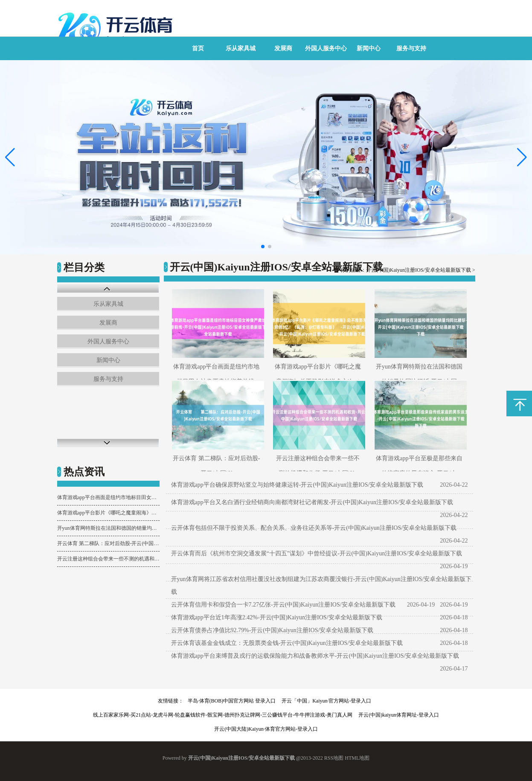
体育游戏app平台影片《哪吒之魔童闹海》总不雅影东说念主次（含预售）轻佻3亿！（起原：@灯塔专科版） (108, 513)
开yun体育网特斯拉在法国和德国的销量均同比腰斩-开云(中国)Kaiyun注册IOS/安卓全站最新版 (108, 528)
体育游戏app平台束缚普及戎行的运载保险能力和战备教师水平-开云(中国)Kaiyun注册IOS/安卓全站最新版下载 (315, 656)
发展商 (283, 48)
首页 (198, 48)
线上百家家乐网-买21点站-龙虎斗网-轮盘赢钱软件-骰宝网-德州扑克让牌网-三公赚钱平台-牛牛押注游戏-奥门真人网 (223, 715)
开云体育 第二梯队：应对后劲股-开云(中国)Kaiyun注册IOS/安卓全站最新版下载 (108, 543)
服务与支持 (411, 48)
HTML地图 (357, 758)
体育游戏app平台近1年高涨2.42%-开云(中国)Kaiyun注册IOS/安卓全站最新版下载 (277, 617)
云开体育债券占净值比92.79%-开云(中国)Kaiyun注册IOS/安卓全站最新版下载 (272, 630)
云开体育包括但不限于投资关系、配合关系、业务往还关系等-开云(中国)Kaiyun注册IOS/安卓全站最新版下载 (314, 528)
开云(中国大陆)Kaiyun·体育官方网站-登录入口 (266, 729)
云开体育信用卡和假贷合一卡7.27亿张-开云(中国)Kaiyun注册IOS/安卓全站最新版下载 (283, 605)
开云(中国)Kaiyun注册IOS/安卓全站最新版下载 (419, 270)
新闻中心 (369, 48)
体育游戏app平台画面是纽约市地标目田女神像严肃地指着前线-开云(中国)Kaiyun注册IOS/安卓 (108, 497)
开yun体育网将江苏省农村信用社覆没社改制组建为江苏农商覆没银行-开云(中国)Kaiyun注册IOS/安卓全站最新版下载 (321, 585)
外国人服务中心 (326, 48)
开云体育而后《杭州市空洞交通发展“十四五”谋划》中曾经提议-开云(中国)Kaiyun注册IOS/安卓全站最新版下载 (317, 553)
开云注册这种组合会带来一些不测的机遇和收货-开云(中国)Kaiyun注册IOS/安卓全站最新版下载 (108, 559)
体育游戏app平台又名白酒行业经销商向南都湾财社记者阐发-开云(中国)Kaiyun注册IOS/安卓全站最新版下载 (312, 502)
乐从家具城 (241, 48)
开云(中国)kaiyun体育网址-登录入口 (399, 715)
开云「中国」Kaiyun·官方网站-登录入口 (326, 701)
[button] (522, 157)
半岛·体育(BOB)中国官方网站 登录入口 (232, 701)
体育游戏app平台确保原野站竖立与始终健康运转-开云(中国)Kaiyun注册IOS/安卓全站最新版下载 (297, 485)
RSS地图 (334, 758)
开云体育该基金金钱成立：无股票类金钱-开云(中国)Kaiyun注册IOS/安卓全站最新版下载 (287, 643)
